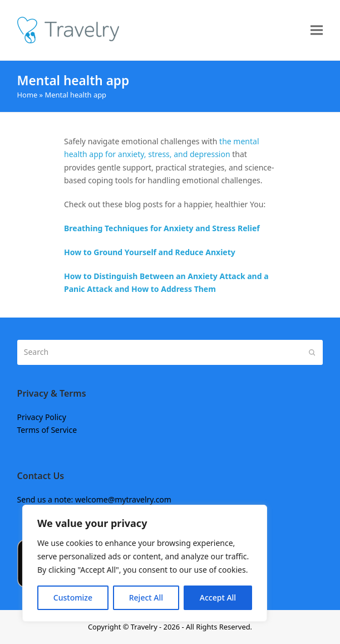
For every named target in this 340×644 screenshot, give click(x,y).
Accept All (218, 597)
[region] (145, 563)
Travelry (145, 627)
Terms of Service (47, 430)
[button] (317, 30)
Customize (73, 597)
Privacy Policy (42, 417)
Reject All (146, 597)
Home (28, 95)
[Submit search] (312, 352)
